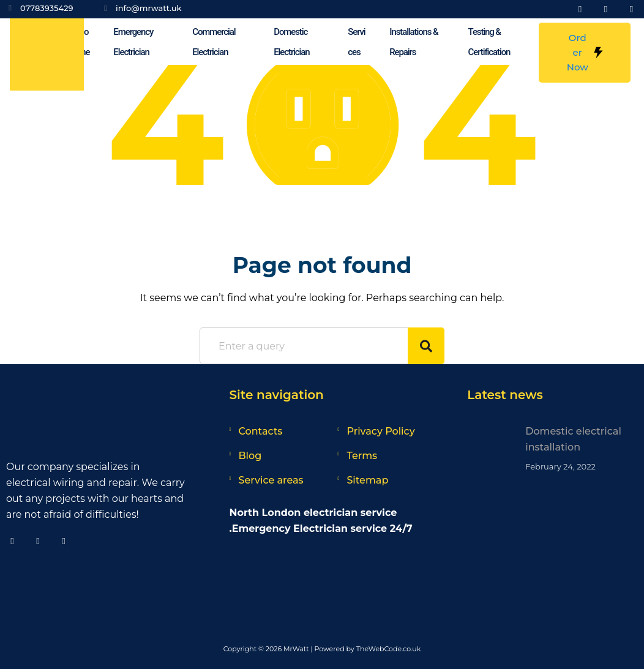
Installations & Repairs (414, 42)
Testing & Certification (489, 42)
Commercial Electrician (214, 42)
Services (356, 42)
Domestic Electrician (291, 42)
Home (84, 42)
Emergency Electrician (133, 42)
